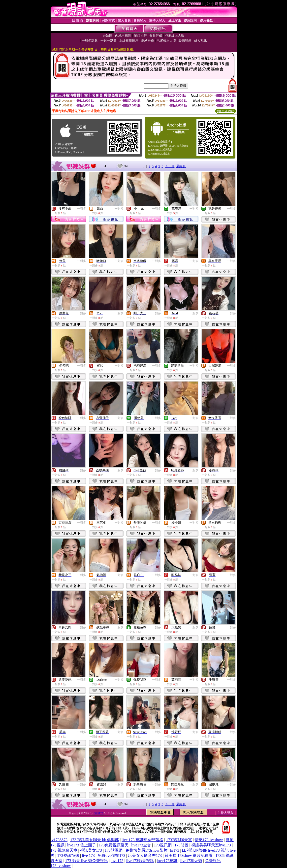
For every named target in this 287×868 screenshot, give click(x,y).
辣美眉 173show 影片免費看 (189, 855)
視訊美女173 (91, 850)
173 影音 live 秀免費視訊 (87, 861)
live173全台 (141, 845)
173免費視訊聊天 (114, 845)
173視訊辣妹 (68, 855)
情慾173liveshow (209, 840)
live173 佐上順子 (82, 845)
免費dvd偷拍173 (111, 855)
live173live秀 (191, 861)
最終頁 (181, 166)
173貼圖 (182, 845)
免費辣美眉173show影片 (146, 850)
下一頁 (170, 166)
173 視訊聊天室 (64, 850)
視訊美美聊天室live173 (211, 845)
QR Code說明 (226, 111)
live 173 (88, 855)
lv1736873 (59, 840)
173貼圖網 (114, 850)
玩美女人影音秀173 (145, 855)
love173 (117, 861)
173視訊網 (163, 845)
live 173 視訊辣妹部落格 (142, 840)
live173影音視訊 (140, 861)
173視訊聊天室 (179, 840)
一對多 (82, 209)
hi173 (175, 850)
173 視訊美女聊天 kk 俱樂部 (95, 840)
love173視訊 (167, 861)
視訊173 (99, 813)
